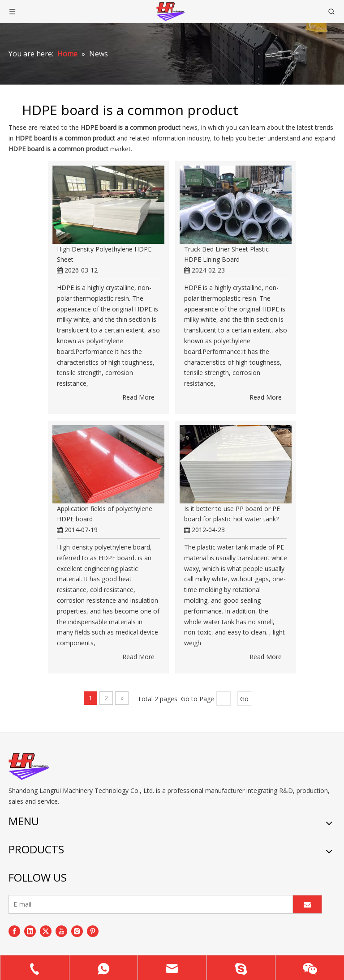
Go (244, 699)
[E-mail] (149, 904)
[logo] (29, 767)
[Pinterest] (93, 931)
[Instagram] (77, 931)
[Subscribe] (307, 904)
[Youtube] (61, 931)
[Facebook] (14, 931)
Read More (138, 397)
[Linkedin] (30, 931)
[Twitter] (46, 931)
